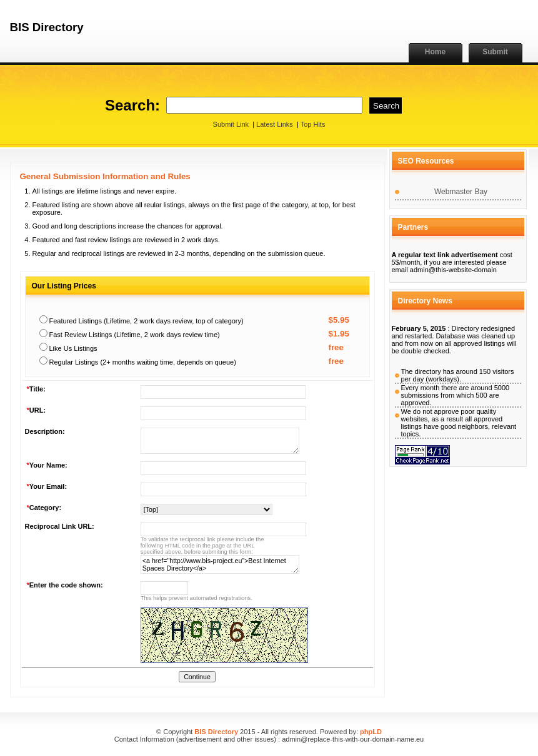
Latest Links (275, 124)
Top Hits (313, 124)
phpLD (371, 732)
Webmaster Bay (461, 192)
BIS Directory (216, 732)
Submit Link (231, 124)
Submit (495, 52)
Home (435, 52)
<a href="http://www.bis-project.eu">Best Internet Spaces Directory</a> (220, 564)
